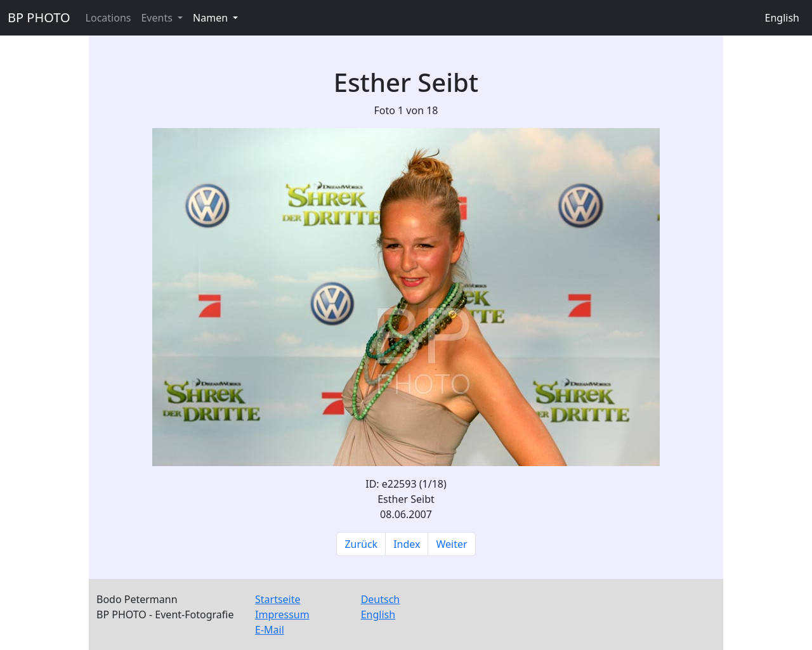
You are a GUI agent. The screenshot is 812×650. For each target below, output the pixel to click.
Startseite (278, 599)
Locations (108, 18)
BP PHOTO (39, 17)
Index (407, 544)
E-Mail (270, 630)
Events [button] (158, 18)
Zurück (361, 544)
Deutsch (381, 599)
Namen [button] (212, 18)
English (782, 18)
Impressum (282, 614)
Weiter (451, 544)
